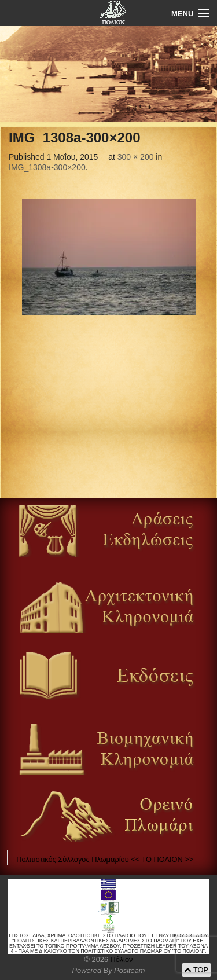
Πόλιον (120, 959)
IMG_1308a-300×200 (47, 167)
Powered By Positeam (109, 970)
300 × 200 (136, 157)
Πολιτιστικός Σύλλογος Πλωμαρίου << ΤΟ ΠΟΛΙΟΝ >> (105, 859)
